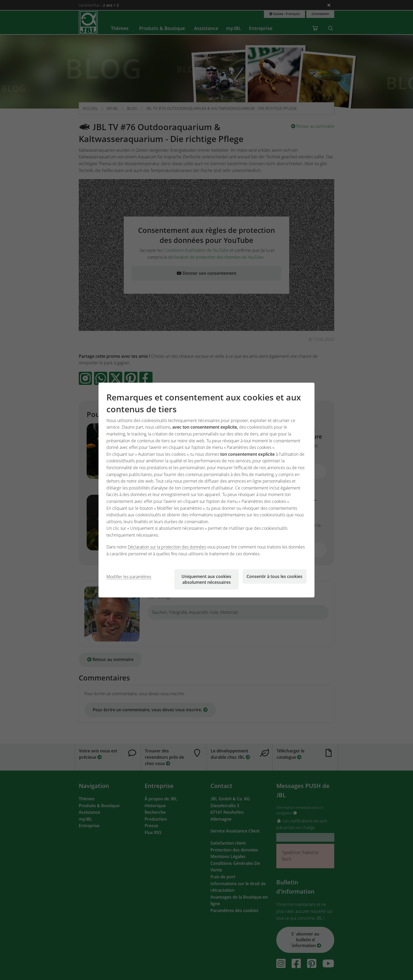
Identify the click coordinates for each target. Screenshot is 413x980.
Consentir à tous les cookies (274, 576)
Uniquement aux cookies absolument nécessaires (206, 579)
